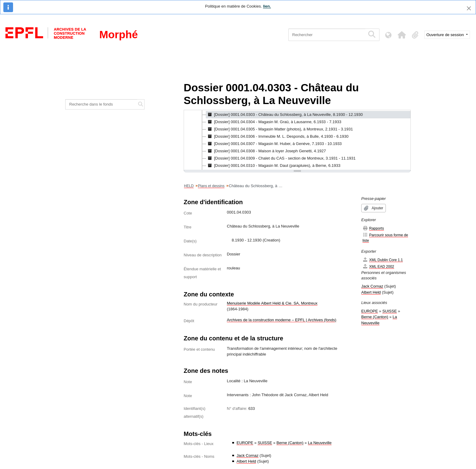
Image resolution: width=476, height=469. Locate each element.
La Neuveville (320, 443)
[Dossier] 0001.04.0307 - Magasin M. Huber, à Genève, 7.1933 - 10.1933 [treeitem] (274, 144)
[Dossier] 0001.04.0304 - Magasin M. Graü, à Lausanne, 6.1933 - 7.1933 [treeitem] (274, 122)
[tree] (297, 140)
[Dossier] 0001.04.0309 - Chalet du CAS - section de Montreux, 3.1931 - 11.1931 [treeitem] (281, 158)
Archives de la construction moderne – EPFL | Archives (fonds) (282, 320)
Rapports (373, 228)
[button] (402, 35)
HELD (189, 186)
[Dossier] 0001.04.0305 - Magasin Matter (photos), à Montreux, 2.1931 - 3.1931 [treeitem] (279, 129)
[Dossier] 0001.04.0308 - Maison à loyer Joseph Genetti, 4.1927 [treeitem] (266, 151)
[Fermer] (469, 8)
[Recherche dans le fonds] (101, 104)
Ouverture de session (446, 35)
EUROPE (245, 443)
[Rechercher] (327, 35)
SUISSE (265, 443)
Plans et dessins (211, 186)
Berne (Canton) (290, 443)
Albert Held (246, 461)
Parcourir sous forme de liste (385, 238)
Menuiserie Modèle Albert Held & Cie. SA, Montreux (272, 303)
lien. (267, 6)
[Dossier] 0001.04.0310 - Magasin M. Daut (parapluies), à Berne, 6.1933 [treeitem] (273, 166)
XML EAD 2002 (378, 267)
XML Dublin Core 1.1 (383, 260)
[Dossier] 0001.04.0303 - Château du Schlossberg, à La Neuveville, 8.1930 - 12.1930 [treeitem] (284, 115)
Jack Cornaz (247, 456)
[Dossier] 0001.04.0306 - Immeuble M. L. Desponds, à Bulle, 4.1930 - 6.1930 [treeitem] (277, 137)
